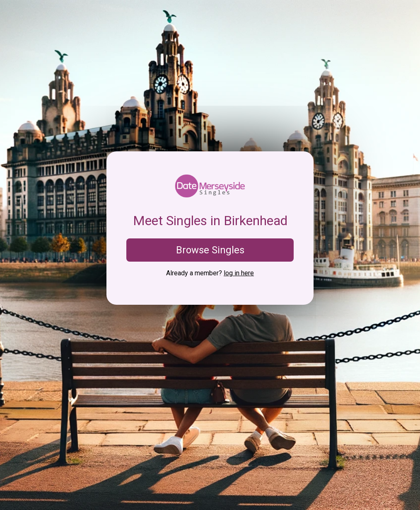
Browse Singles (210, 250)
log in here (239, 273)
